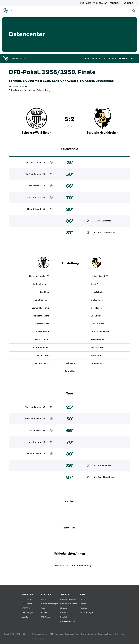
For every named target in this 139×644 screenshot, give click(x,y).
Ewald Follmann (99, 340)
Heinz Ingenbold (41, 316)
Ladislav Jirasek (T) (100, 276)
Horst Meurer (97, 324)
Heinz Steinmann (41, 300)
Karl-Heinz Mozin (41, 284)
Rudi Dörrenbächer (107, 232)
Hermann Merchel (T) (39, 276)
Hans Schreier (97, 292)
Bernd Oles (96, 363)
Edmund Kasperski (40, 308)
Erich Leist (96, 316)
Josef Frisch (97, 284)
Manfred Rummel (33, 162)
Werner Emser (104, 221)
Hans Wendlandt (41, 363)
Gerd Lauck (96, 308)
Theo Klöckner (35, 186)
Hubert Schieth (34, 209)
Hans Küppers (43, 332)
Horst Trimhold (34, 197)
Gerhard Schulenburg (39, 90)
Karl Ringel (96, 355)
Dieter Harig (97, 300)
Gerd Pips (45, 292)
